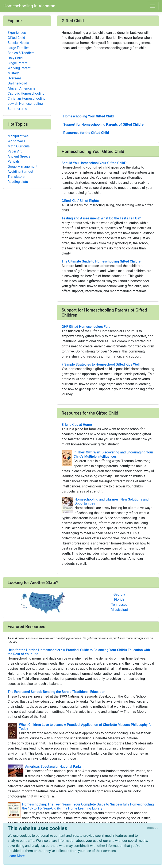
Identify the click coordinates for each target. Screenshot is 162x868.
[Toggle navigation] (153, 6)
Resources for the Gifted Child (86, 133)
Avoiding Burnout (20, 172)
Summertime (17, 109)
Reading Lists (18, 182)
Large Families (19, 48)
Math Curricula (19, 146)
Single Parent (18, 63)
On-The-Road (17, 83)
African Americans (22, 88)
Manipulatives (18, 136)
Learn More (16, 856)
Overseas (15, 78)
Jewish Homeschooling (25, 104)
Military (13, 73)
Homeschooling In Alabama (29, 6)
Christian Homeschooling (27, 99)
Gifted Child (16, 38)
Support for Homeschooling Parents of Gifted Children (104, 124)
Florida (119, 599)
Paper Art (15, 151)
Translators (16, 177)
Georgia (119, 594)
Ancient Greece (19, 156)
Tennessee (119, 605)
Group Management (22, 167)
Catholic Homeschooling (26, 93)
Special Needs (18, 43)
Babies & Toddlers (21, 53)
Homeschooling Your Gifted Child (88, 116)
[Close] (152, 828)
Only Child (15, 58)
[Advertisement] (108, 82)
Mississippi (119, 610)
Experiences (17, 33)
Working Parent (19, 68)
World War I (16, 141)
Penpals (14, 161)
